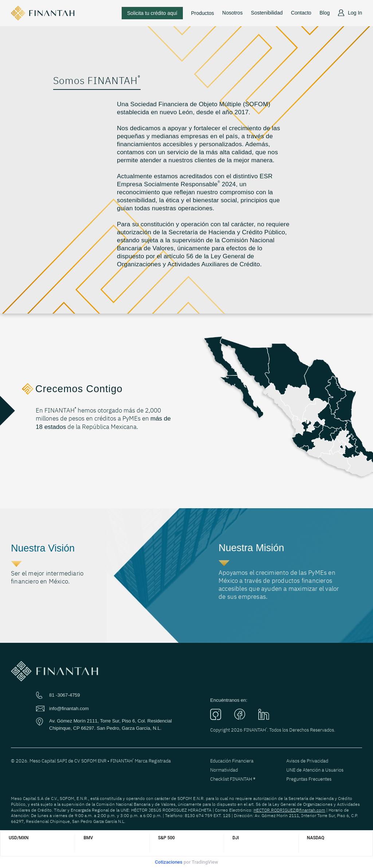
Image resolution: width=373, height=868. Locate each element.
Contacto (301, 13)
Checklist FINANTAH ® (233, 779)
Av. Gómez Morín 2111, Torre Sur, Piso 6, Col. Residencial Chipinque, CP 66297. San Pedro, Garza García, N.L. (111, 724)
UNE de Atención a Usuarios (315, 770)
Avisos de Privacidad (307, 761)
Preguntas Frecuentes (309, 779)
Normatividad (224, 770)
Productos (202, 13)
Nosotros (232, 13)
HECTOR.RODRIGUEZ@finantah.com (289, 810)
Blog (325, 13)
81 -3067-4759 (65, 695)
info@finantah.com (69, 708)
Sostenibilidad (267, 13)
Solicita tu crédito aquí (152, 13)
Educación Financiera (232, 761)
